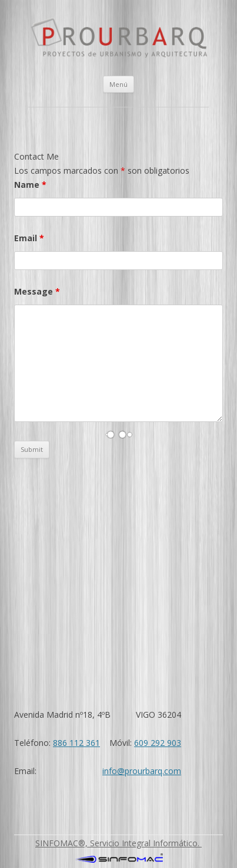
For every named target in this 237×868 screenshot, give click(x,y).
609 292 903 (158, 743)
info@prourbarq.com (142, 771)
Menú (118, 84)
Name (30, 185)
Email (29, 238)
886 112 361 (76, 743)
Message (37, 291)
